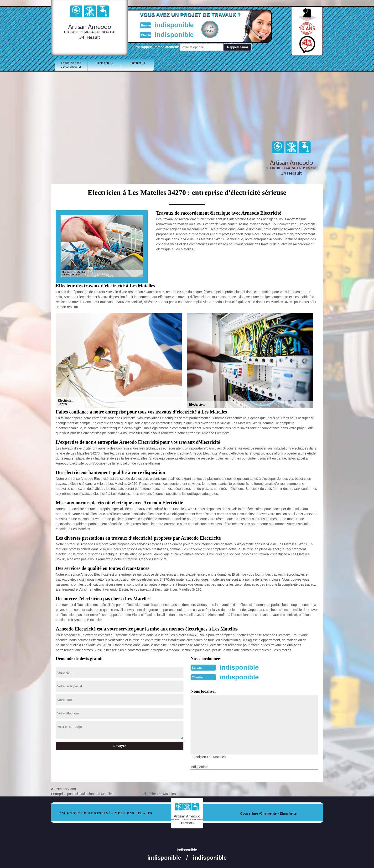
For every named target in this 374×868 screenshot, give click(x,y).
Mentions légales (134, 813)
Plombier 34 (137, 63)
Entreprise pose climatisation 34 (71, 65)
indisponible (173, 25)
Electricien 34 (104, 63)
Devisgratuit (209, 29)
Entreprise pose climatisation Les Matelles (82, 793)
